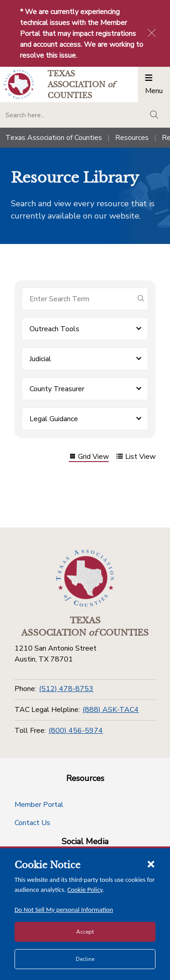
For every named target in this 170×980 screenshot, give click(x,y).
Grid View (89, 457)
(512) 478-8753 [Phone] (66, 689)
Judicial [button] (40, 359)
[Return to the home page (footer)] (85, 578)
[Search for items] (78, 299)
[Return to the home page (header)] (19, 84)
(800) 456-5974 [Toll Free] (76, 731)
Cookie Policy (85, 890)
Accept (85, 932)
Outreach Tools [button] (54, 329)
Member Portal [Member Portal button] (39, 805)
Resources (132, 138)
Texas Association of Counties (54, 138)
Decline (85, 959)
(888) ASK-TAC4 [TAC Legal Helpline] (111, 710)
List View (136, 457)
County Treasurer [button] (57, 389)
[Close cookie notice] (151, 864)
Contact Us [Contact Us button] (32, 823)
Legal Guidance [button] (54, 419)
